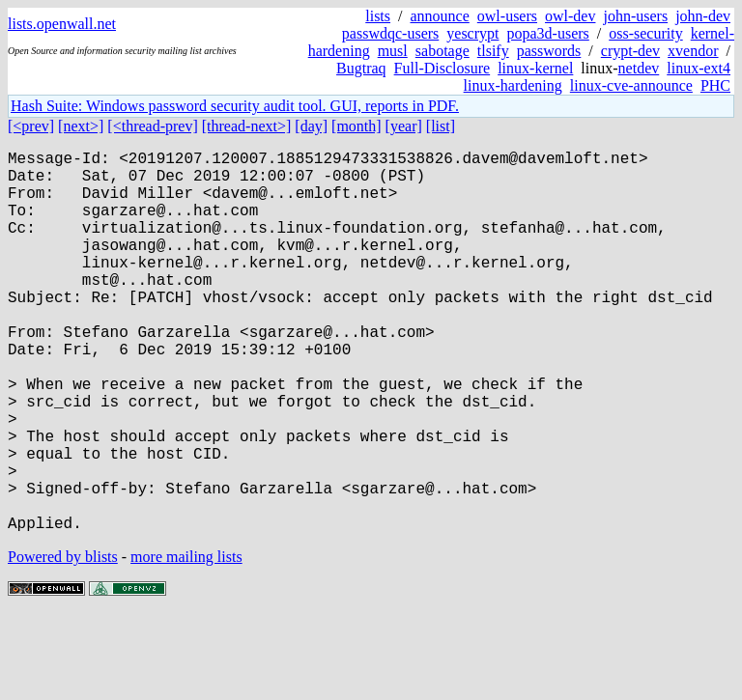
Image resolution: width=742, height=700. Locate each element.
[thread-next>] (247, 126)
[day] (311, 126)
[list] (441, 126)
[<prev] (31, 126)
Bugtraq (361, 68)
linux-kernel (535, 68)
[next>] (81, 126)
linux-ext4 (699, 68)
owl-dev (570, 16)
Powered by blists (63, 642)
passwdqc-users (390, 33)
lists (378, 16)
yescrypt (472, 33)
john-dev (703, 16)
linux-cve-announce (631, 85)
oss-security (645, 33)
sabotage (442, 51)
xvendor (693, 51)
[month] (357, 126)
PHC (715, 85)
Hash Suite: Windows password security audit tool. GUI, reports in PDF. (235, 106)
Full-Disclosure (442, 68)
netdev (639, 68)
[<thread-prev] (152, 126)
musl (393, 51)
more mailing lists (186, 642)
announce (440, 16)
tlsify (493, 51)
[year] (404, 126)
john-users (635, 16)
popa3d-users (547, 33)
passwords (549, 51)
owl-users (507, 16)
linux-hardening (513, 85)
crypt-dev (630, 51)
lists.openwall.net (62, 24)
